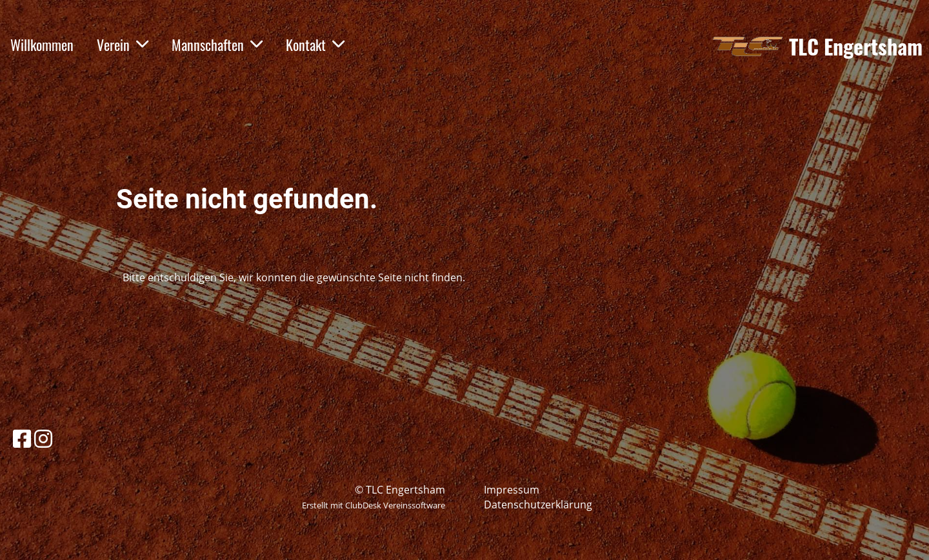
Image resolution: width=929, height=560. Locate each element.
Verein (123, 45)
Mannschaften (217, 45)
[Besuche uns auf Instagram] (43, 438)
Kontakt (315, 45)
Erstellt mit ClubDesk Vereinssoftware (374, 505)
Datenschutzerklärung (538, 505)
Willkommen (42, 45)
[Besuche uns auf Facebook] (22, 438)
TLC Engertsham (856, 47)
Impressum (512, 490)
